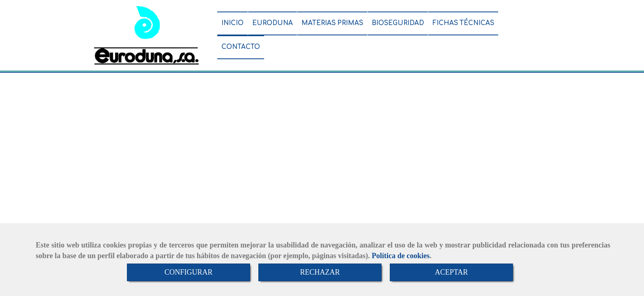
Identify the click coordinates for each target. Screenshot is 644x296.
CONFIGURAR (188, 272)
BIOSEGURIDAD (398, 23)
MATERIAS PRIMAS (332, 23)
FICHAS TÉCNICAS (463, 23)
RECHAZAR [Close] (320, 272)
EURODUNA (273, 23)
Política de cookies (401, 256)
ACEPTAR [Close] (452, 272)
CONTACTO (241, 47)
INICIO (232, 23)
